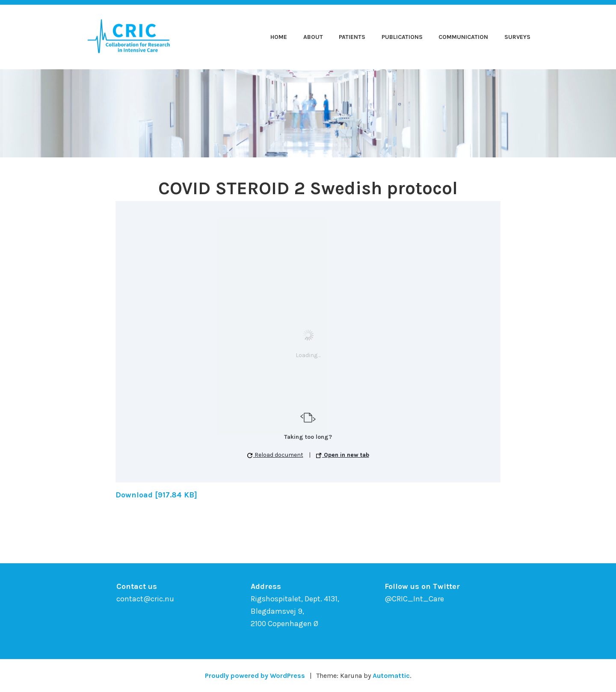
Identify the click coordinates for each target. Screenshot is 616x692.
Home (279, 37)
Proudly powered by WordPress (255, 676)
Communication (463, 37)
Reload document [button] (275, 455)
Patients (352, 37)
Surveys (517, 37)
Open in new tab (343, 455)
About (313, 37)
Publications (402, 37)
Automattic (391, 676)
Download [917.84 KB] (156, 495)
